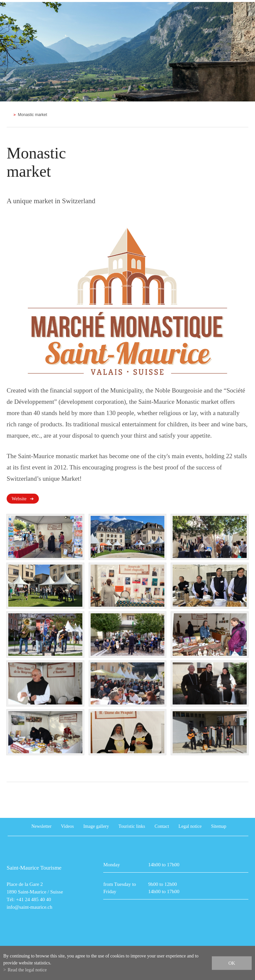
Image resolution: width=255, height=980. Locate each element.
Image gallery (96, 826)
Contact (162, 826)
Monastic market (33, 115)
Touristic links (132, 826)
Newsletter (41, 826)
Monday (112, 865)
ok (232, 963)
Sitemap (219, 826)
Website (19, 499)
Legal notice (190, 826)
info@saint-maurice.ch (30, 907)
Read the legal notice (27, 970)
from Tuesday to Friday (120, 888)
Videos (68, 826)
